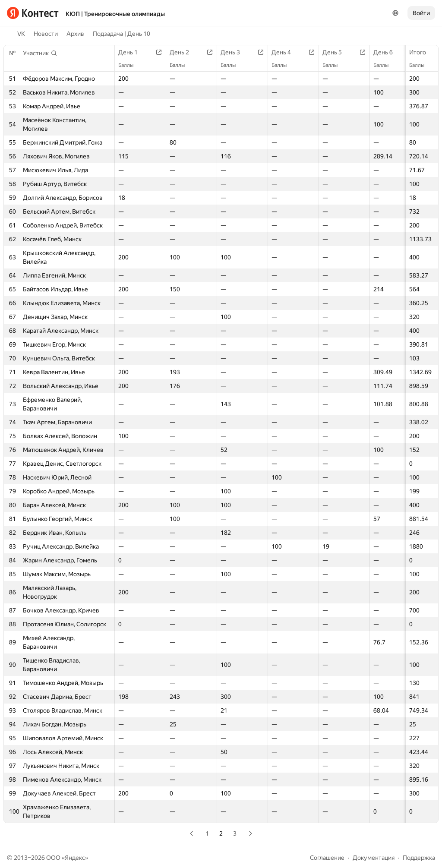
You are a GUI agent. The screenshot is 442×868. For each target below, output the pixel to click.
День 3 (235, 52)
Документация (374, 858)
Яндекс (75, 858)
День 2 (184, 52)
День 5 (336, 52)
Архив (75, 34)
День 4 (286, 52)
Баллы (421, 65)
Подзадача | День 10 (122, 34)
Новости (46, 34)
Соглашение (327, 858)
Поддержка (419, 858)
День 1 (132, 52)
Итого (422, 52)
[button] (40, 53)
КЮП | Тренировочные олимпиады (115, 14)
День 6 (387, 52)
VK (21, 34)
